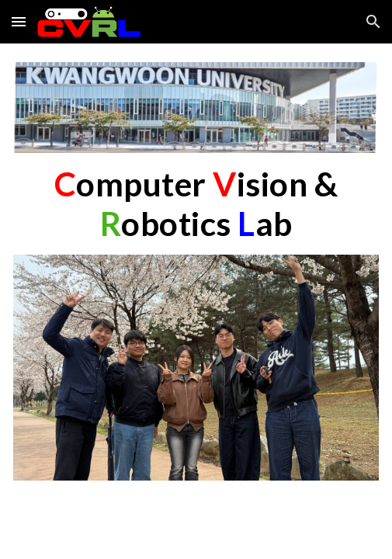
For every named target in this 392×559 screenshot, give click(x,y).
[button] (19, 21)
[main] (196, 203)
